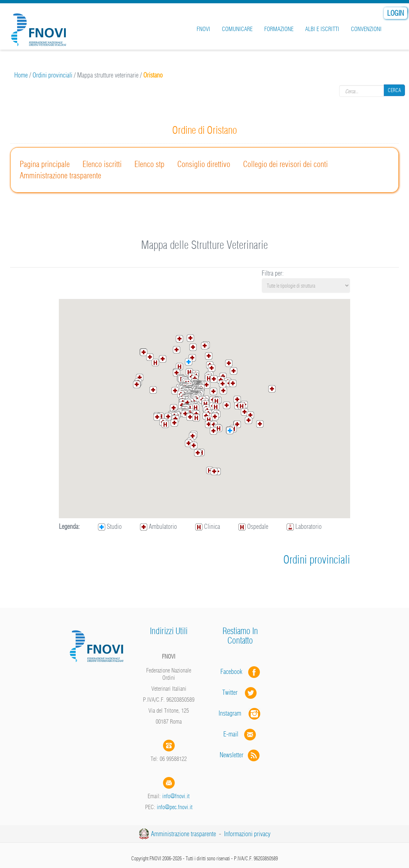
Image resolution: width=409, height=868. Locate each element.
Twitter (240, 692)
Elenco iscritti (102, 164)
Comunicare (237, 29)
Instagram (240, 713)
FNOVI (203, 29)
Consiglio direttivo (204, 164)
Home (21, 75)
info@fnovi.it (176, 796)
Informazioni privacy (247, 834)
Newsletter (240, 755)
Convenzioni (366, 29)
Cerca (394, 91)
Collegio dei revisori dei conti (285, 164)
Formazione (279, 29)
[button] (205, 346)
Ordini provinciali (52, 75)
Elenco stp (149, 164)
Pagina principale (45, 164)
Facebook (234, 672)
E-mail (231, 734)
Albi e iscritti (322, 29)
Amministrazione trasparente (60, 175)
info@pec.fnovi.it (175, 807)
